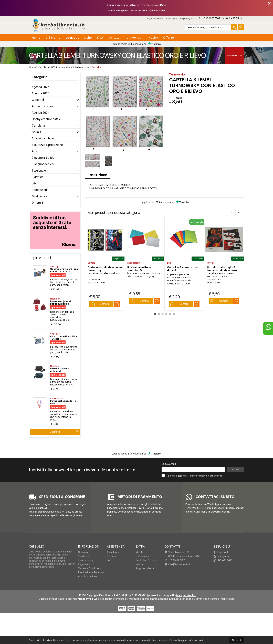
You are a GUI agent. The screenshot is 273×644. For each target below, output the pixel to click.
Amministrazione (88, 576)
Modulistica (40, 196)
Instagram (221, 556)
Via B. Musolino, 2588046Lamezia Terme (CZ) (182, 554)
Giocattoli (38, 100)
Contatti (114, 37)
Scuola (36, 132)
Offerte (169, 37)
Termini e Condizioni (89, 568)
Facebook (221, 552)
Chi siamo (53, 37)
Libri (35, 183)
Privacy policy (86, 560)
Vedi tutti (64, 431)
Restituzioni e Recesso (91, 572)
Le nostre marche (79, 37)
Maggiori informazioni (191, 640)
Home (36, 37)
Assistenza (172, 19)
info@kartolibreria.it (177, 564)
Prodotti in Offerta (146, 560)
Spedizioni (84, 556)
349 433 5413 (232, 18)
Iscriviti (235, 469)
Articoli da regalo (43, 106)
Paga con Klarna (155, 19)
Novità (153, 37)
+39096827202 (209, 18)
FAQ (100, 37)
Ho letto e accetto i (175, 476)
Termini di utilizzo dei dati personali (206, 476)
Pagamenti (84, 564)
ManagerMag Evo (186, 595)
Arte (35, 151)
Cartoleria (38, 125)
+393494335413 (194, 508)
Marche (140, 552)
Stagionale (39, 170)
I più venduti (134, 37)
